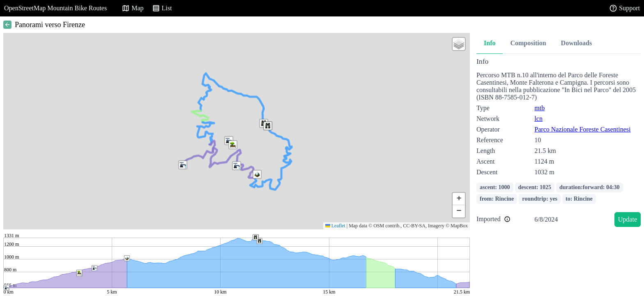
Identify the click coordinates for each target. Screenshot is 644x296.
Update (628, 219)
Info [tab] (490, 43)
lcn (538, 119)
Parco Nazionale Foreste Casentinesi (582, 129)
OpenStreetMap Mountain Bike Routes (55, 8)
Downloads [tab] (577, 43)
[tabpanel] (559, 144)
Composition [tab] (528, 43)
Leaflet (335, 226)
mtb (539, 108)
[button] (257, 174)
